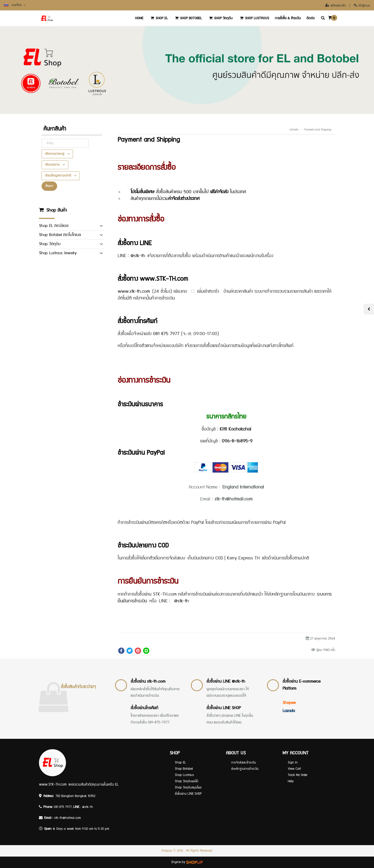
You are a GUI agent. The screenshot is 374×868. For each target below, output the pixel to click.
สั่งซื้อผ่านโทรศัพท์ (144, 708)
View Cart (294, 769)
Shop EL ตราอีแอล (54, 226)
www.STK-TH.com (164, 279)
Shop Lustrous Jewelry (58, 253)
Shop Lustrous (254, 18)
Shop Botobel (188, 18)
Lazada (289, 711)
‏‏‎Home (139, 18)
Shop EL (158, 18)
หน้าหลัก (294, 130)
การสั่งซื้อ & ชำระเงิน (288, 18)
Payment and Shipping (318, 130)
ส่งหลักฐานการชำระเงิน (245, 769)
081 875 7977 (166, 334)
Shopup (167, 851)
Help (291, 781)
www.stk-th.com (135, 291)
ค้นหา (49, 186)
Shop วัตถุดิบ (220, 18)
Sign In (293, 763)
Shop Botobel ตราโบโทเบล (60, 235)
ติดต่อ (310, 18)
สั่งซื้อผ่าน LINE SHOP (224, 708)
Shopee (289, 703)
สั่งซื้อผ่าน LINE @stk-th (226, 681)
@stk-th (139, 256)
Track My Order (298, 775)
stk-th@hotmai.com (68, 818)
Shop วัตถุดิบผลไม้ (186, 781)
